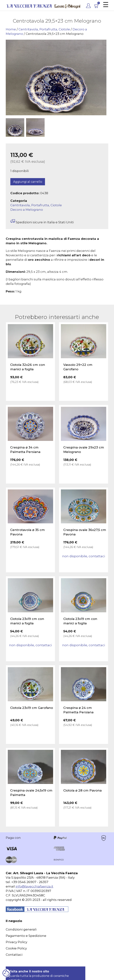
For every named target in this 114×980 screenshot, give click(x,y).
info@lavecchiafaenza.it (34, 886)
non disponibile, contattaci (84, 556)
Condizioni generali (21, 929)
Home (11, 29)
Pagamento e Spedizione (26, 936)
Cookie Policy (16, 948)
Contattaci (14, 955)
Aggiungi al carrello (28, 182)
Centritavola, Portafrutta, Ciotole (44, 29)
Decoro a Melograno (27, 210)
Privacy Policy (16, 942)
